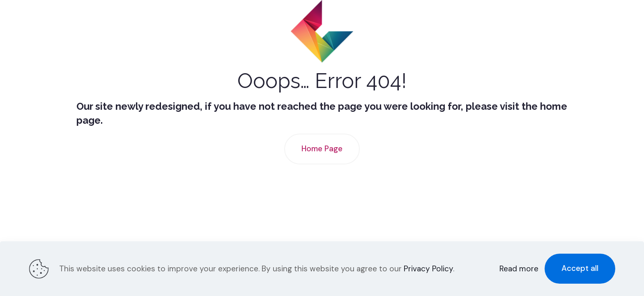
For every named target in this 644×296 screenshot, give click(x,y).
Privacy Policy (428, 269)
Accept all (580, 268)
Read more (519, 269)
